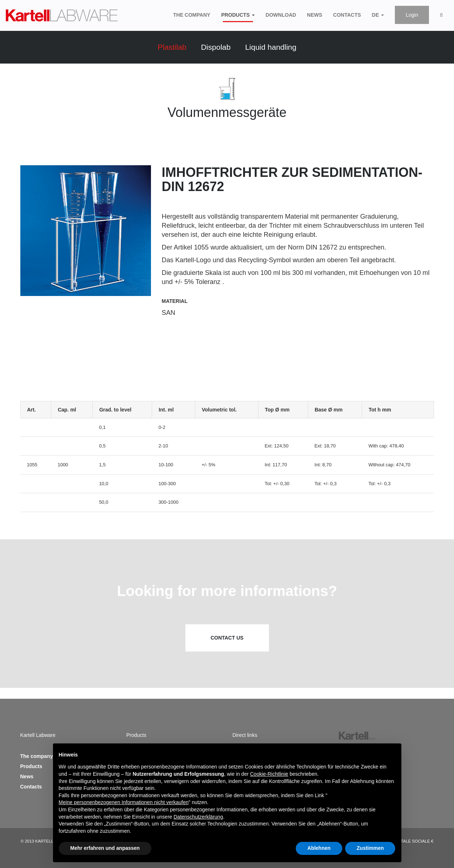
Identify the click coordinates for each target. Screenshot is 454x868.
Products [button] (238, 15)
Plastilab (172, 47)
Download (281, 14)
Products (31, 766)
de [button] (378, 15)
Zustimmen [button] (370, 848)
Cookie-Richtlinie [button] (269, 774)
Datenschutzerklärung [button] (198, 817)
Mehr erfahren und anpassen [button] (105, 848)
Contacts (347, 14)
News (315, 14)
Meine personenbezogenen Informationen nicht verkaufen (124, 802)
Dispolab (216, 47)
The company (192, 14)
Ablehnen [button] (319, 848)
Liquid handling (271, 47)
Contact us (227, 638)
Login (412, 15)
